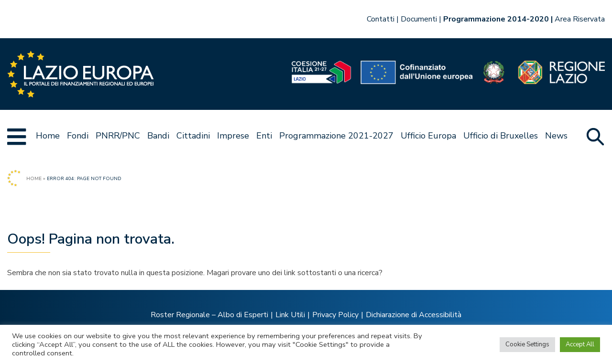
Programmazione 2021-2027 (336, 136)
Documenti (419, 19)
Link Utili (290, 315)
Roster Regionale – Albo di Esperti (209, 315)
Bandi (158, 136)
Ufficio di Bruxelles (501, 136)
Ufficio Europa (428, 136)
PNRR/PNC (118, 136)
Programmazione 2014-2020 (496, 19)
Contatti (381, 19)
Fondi (78, 136)
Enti (264, 136)
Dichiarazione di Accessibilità (414, 315)
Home (48, 136)
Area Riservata (580, 19)
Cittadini (193, 136)
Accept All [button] (580, 344)
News (556, 136)
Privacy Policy (335, 315)
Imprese (233, 136)
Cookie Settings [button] (527, 344)
